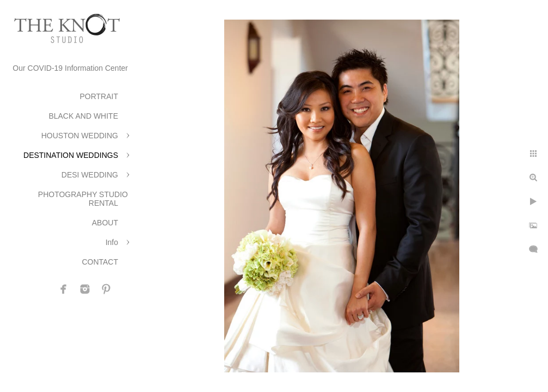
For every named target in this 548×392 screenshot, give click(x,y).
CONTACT (100, 262)
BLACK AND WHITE (83, 116)
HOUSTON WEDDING (80, 136)
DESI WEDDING (90, 175)
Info (112, 242)
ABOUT (105, 223)
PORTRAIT (99, 96)
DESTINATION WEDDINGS (71, 155)
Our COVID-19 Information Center (70, 68)
